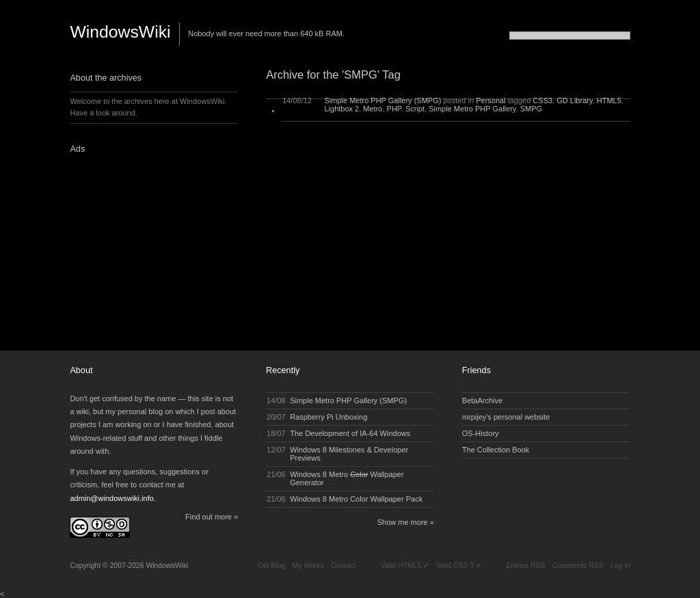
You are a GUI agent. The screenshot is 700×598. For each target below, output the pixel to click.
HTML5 (609, 100)
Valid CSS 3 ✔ (459, 566)
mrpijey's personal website (506, 417)
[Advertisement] (155, 248)
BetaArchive (482, 400)
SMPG (531, 109)
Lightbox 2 (341, 109)
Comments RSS (578, 566)
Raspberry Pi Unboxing (328, 417)
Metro (373, 109)
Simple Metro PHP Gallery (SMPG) (382, 100)
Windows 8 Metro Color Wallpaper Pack (356, 499)
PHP (394, 109)
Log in (620, 566)
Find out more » (212, 517)
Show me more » (406, 522)
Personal (490, 100)
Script (415, 109)
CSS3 (542, 100)
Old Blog (271, 566)
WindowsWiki (120, 32)
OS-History (481, 433)
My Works (308, 566)
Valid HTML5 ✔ (405, 566)
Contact (343, 566)
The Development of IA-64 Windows (350, 433)
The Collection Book (496, 450)
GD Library (574, 100)
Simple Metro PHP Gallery (472, 109)
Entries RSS (526, 566)
